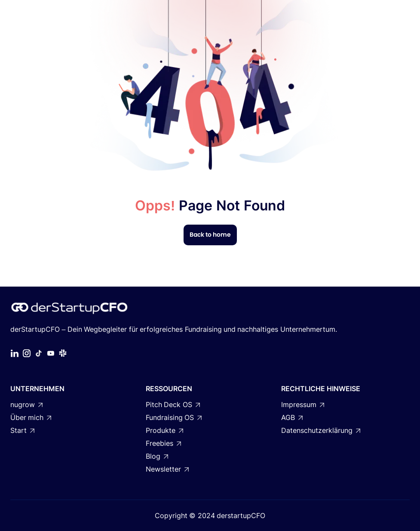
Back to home (210, 235)
